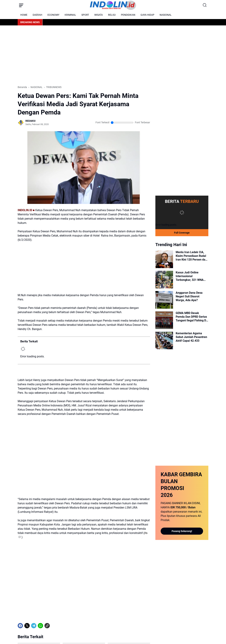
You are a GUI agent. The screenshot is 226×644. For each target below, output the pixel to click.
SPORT (85, 15)
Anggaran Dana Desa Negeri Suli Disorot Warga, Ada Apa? (189, 296)
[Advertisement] (113, 55)
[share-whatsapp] (54, 584)
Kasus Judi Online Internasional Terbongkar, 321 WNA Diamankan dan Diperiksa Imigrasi (192, 276)
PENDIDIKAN (128, 15)
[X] (27, 584)
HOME (24, 15)
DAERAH (37, 15)
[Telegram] (34, 584)
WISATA (99, 15)
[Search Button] (205, 5)
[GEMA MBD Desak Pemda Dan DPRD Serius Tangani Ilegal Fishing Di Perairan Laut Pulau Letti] (164, 320)
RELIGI (112, 15)
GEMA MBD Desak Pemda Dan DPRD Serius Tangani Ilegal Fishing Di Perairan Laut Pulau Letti (191, 317)
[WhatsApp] (40, 584)
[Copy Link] (47, 584)
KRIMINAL (70, 15)
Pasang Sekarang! (182, 531)
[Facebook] (20, 584)
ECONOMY (53, 15)
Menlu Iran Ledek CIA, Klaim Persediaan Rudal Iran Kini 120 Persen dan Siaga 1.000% (191, 256)
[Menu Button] (21, 5)
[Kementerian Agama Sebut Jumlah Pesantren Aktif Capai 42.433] (164, 340)
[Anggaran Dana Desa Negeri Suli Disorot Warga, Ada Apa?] (164, 300)
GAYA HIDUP (147, 15)
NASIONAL (166, 15)
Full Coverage (182, 232)
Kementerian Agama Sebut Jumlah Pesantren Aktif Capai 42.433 (191, 337)
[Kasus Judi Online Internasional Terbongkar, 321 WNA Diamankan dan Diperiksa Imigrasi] (164, 279)
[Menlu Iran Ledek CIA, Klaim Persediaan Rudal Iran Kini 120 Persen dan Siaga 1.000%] (164, 259)
